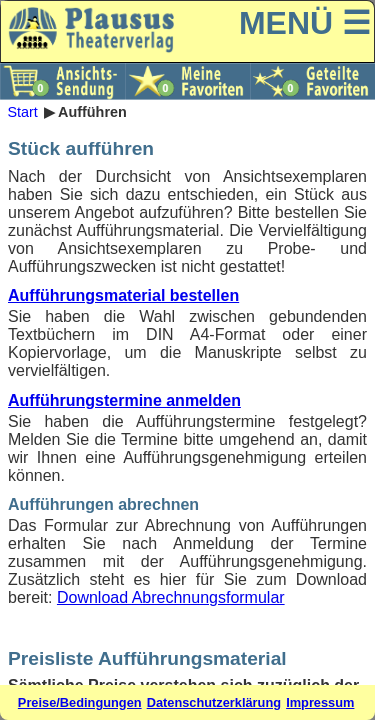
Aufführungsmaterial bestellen (123, 295)
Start (22, 112)
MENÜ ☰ (305, 23)
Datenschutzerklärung (214, 702)
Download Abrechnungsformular (171, 597)
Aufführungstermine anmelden (124, 400)
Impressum (320, 702)
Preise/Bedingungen (80, 702)
